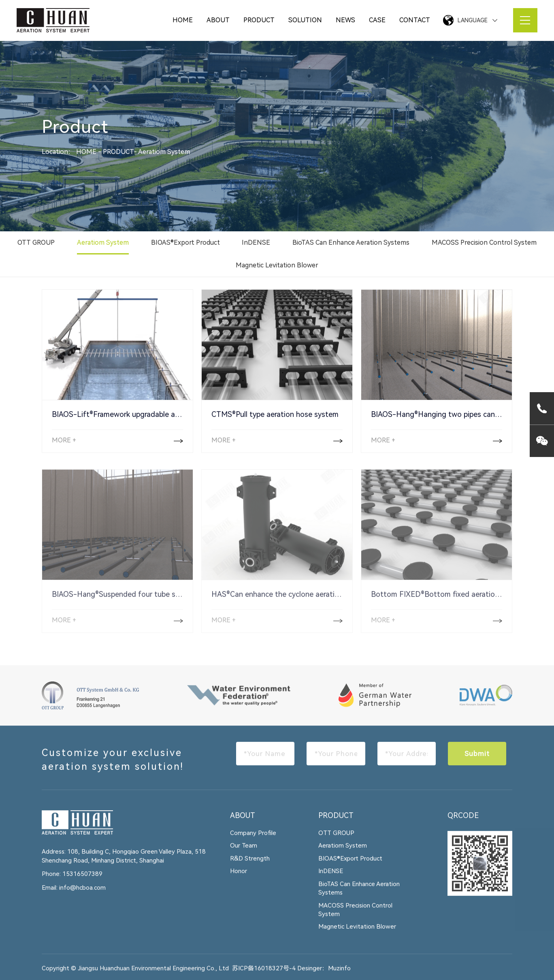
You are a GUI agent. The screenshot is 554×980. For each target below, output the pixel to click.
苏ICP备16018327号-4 (264, 973)
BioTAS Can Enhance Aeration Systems (351, 243)
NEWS (345, 20)
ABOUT (218, 20)
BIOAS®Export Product (185, 243)
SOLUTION (305, 20)
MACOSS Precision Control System (484, 243)
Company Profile (253, 838)
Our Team (244, 851)
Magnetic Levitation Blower (277, 266)
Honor (239, 876)
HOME (183, 20)
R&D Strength (250, 863)
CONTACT (415, 20)
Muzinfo (339, 973)
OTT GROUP (36, 243)
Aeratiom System (164, 152)
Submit (477, 758)
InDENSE (256, 243)
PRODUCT (259, 20)
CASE (377, 20)
